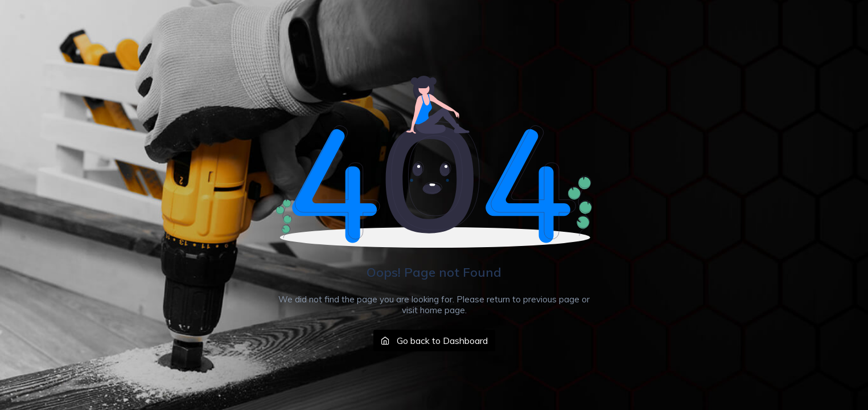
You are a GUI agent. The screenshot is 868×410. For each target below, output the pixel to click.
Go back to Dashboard (434, 341)
